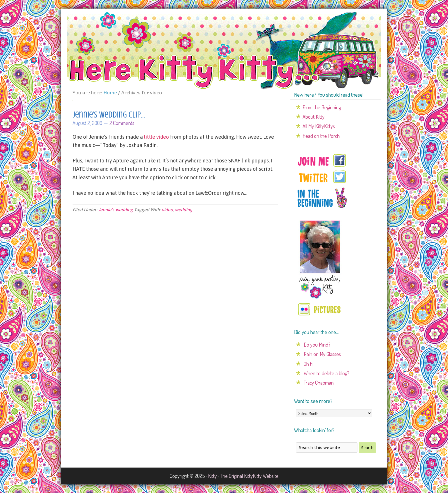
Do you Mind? (317, 345)
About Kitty (314, 117)
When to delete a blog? (327, 373)
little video (156, 137)
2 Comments (122, 123)
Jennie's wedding (116, 210)
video (167, 210)
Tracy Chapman (319, 383)
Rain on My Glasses (322, 354)
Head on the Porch (321, 136)
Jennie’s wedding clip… (109, 115)
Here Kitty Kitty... (224, 51)
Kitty (212, 476)
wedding (184, 210)
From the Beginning (322, 107)
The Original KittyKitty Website (249, 476)
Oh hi (309, 364)
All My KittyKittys (319, 126)
